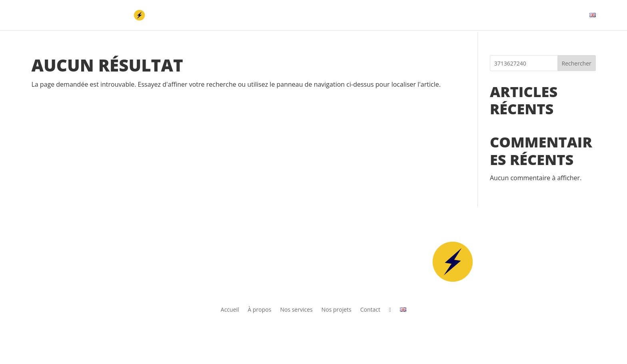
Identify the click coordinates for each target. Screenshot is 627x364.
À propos (425, 16)
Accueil (390, 16)
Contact (556, 16)
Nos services (468, 16)
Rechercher (577, 63)
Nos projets (515, 16)
